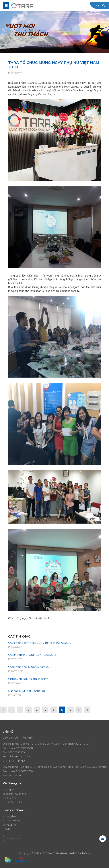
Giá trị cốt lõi (10, 798)
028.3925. (21, 748)
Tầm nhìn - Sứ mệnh (14, 794)
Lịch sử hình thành (13, 802)
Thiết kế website (63, 853)
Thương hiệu (10, 816)
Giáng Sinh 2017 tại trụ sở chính (28, 679)
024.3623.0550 (24, 771)
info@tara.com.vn (21, 756)
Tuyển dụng (10, 825)
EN (97, 5)
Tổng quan (9, 789)
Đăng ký (103, 839)
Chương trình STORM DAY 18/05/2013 (32, 655)
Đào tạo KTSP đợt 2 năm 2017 (27, 691)
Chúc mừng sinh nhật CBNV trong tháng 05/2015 (40, 643)
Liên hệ (7, 829)
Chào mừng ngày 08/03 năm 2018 (30, 667)
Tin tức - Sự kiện (12, 820)
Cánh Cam (84, 853)
